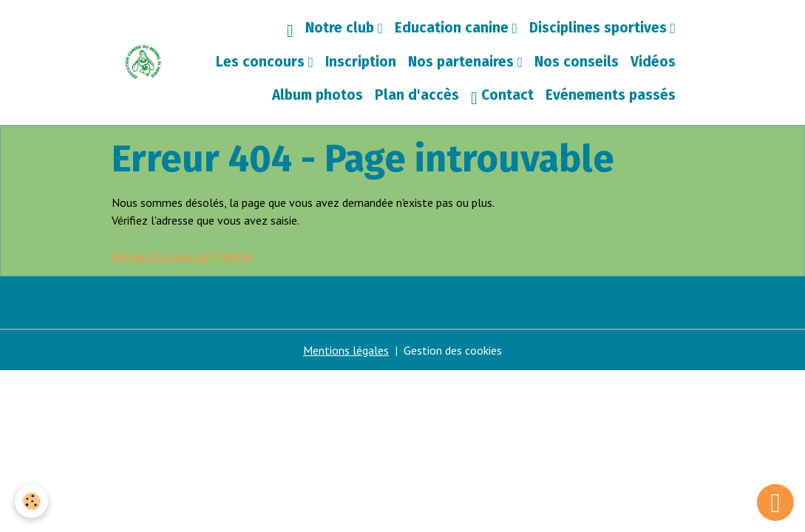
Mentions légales (346, 350)
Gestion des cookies (453, 350)
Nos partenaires (463, 62)
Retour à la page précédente (182, 256)
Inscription (361, 62)
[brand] (143, 62)
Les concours (262, 62)
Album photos (317, 95)
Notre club (342, 28)
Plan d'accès (417, 95)
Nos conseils (577, 62)
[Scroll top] (775, 502)
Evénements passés (611, 95)
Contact (502, 97)
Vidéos (653, 62)
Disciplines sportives (600, 28)
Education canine (454, 28)
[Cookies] (31, 501)
